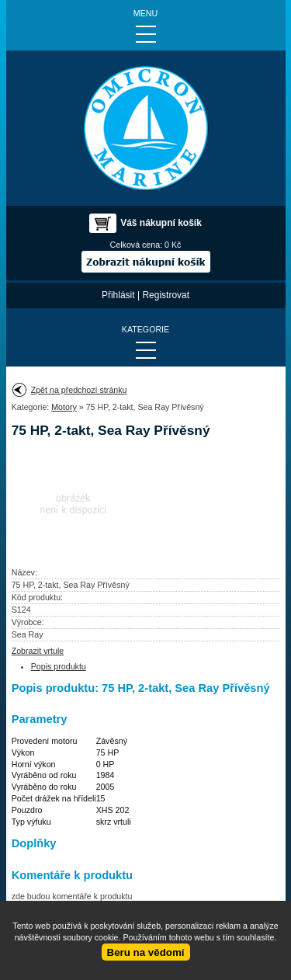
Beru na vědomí (146, 952)
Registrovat (166, 295)
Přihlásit (118, 295)
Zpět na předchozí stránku (79, 390)
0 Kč (173, 245)
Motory (64, 407)
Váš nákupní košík (161, 223)
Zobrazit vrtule (38, 651)
